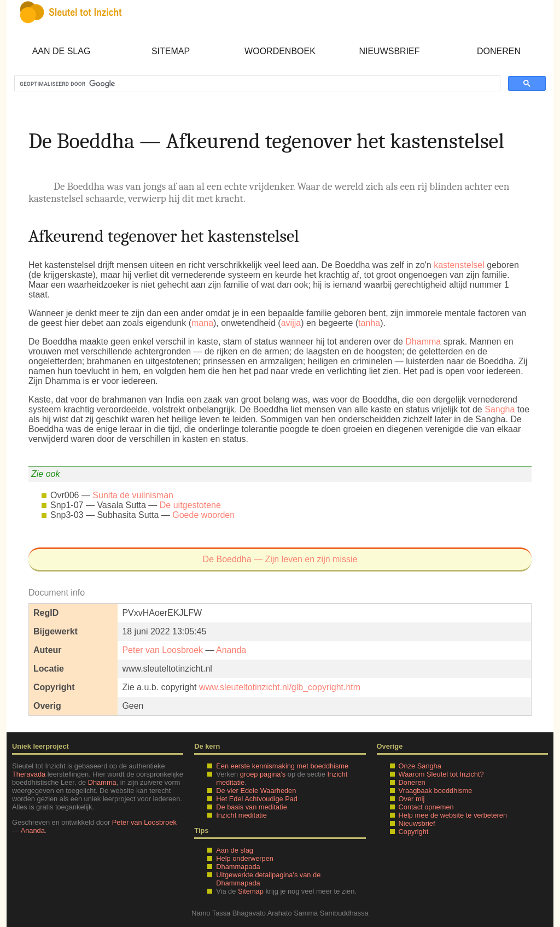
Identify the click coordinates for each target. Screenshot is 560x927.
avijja (291, 323)
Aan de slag (62, 51)
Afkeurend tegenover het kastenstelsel (164, 236)
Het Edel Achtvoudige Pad (257, 799)
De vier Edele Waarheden (256, 791)
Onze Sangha (420, 766)
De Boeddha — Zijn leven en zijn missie (280, 559)
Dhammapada (238, 867)
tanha (369, 323)
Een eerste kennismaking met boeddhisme (282, 766)
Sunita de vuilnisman (133, 495)
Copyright (414, 832)
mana (202, 323)
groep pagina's (263, 774)
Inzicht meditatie (241, 815)
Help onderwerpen (245, 858)
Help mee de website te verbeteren (453, 815)
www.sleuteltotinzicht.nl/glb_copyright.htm (280, 687)
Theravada (29, 774)
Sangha (500, 409)
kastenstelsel (459, 265)
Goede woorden (203, 515)
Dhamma (423, 342)
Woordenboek (280, 51)
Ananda (231, 650)
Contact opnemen (426, 807)
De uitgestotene (190, 505)
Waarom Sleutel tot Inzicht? (441, 774)
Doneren (499, 51)
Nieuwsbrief (389, 51)
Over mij (412, 799)
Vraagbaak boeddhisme (436, 791)
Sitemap (171, 51)
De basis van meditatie (251, 807)
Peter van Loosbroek (162, 650)
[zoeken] (256, 84)
